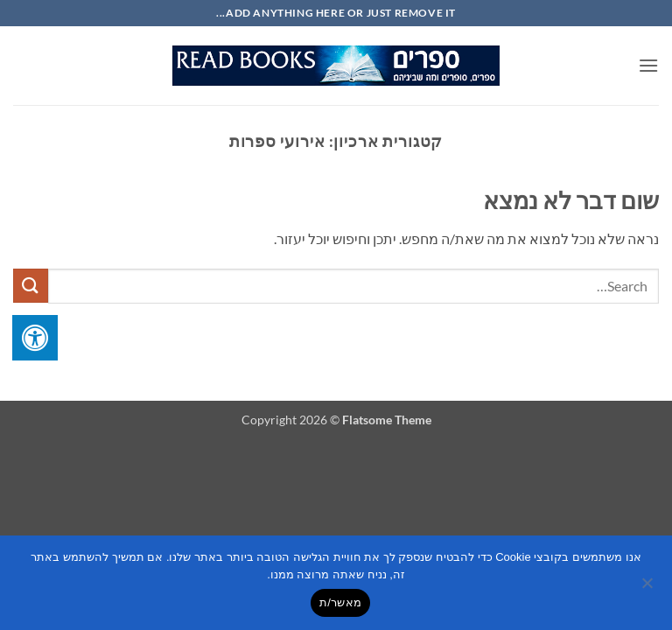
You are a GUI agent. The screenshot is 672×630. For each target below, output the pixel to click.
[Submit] (31, 286)
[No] (648, 588)
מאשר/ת (340, 602)
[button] (648, 65)
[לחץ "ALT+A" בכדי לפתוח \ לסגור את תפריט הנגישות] (35, 338)
